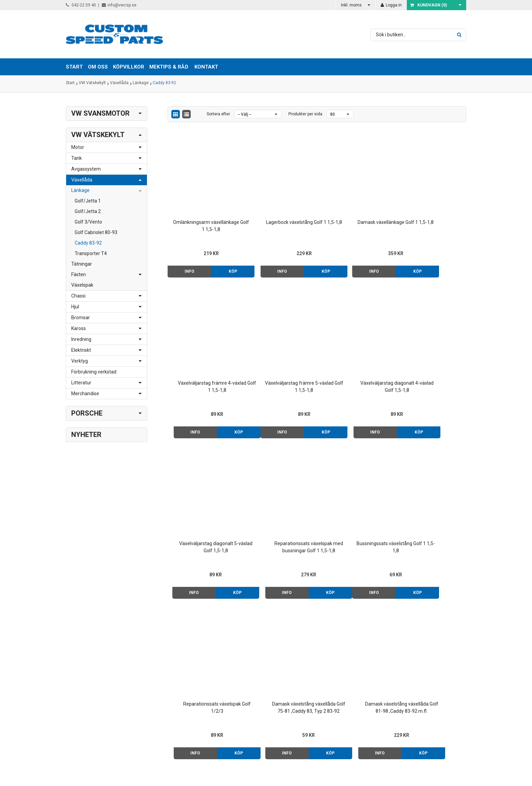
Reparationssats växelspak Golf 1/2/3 (279, 500)
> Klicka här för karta (168, 676)
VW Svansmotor (100, 113)
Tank (77, 158)
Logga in (391, 5)
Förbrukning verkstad (94, 372)
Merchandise (85, 394)
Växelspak (82, 285)
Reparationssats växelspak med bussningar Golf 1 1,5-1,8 (431, 355)
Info (185, 255)
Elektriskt (81, 350)
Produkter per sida (305, 114)
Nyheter (86, 435)
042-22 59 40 (81, 5)
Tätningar (82, 264)
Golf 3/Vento (88, 222)
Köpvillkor (316, 676)
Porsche (87, 413)
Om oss (314, 669)
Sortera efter (218, 114)
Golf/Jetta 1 (88, 201)
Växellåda (119, 84)
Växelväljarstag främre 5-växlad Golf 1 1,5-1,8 (203, 355)
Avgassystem (86, 169)
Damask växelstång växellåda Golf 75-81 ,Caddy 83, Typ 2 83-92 (355, 500)
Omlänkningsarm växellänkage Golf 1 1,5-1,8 (203, 209)
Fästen (79, 274)
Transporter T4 (91, 253)
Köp (220, 255)
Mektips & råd (321, 683)
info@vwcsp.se (119, 5)
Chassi (78, 296)
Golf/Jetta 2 (88, 211)
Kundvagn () (429, 5)
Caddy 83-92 (164, 84)
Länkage (141, 84)
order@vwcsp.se (109, 697)
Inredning (81, 339)
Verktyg (80, 361)
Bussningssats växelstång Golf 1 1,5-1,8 (203, 500)
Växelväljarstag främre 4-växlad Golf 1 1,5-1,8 (431, 209)
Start (70, 84)
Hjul (75, 307)
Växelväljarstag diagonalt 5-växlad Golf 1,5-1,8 (355, 355)
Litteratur (81, 383)
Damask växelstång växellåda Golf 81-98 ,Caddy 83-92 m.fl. (431, 500)
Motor (78, 147)
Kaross (79, 328)
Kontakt (206, 67)
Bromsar (81, 318)
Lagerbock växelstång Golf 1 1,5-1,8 (279, 209)
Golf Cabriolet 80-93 (96, 232)
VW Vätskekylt (92, 84)
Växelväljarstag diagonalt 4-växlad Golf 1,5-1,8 (279, 355)
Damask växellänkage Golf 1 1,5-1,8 (355, 209)
